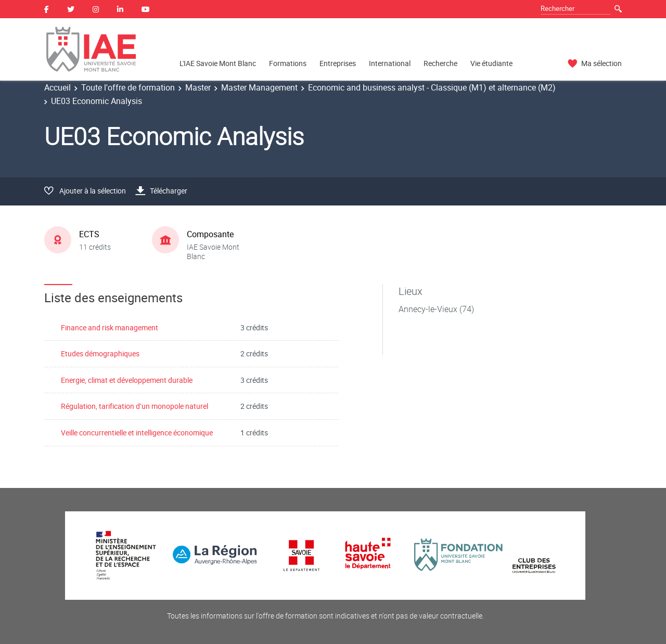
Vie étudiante (491, 63)
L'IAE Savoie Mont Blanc (218, 63)
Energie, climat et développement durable (127, 380)
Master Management (259, 87)
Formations (288, 63)
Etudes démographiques (100, 353)
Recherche (440, 63)
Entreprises (338, 63)
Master (198, 87)
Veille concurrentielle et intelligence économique (137, 433)
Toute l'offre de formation (128, 87)
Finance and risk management (110, 327)
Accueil (57, 87)
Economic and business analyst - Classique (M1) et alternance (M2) (432, 87)
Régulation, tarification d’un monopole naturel (135, 406)
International (390, 63)
